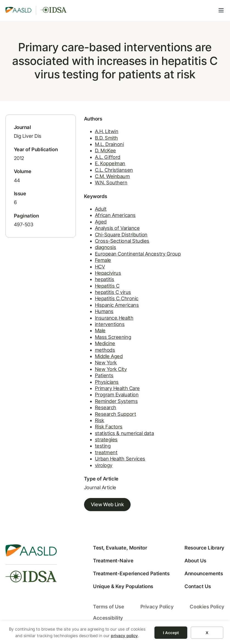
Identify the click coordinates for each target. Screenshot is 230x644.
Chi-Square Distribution (121, 235)
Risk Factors (109, 427)
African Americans (115, 215)
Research (106, 407)
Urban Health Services (120, 459)
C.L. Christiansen (114, 170)
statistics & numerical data (125, 433)
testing (103, 446)
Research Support (116, 414)
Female (103, 260)
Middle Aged (109, 356)
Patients (104, 375)
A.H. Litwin (107, 131)
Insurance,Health (114, 318)
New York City (111, 369)
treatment (106, 452)
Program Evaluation (117, 395)
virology (104, 465)
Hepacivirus (108, 273)
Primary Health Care (117, 388)
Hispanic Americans (117, 305)
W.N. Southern (111, 183)
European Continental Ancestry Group (138, 254)
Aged (101, 222)
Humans (104, 311)
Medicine (105, 343)
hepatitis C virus (113, 292)
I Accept (171, 633)
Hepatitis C (107, 286)
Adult (101, 209)
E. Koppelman (110, 163)
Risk (100, 420)
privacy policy (124, 636)
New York (106, 363)
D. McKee (106, 151)
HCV (100, 267)
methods (105, 350)
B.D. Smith (107, 138)
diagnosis (106, 247)
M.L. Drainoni (110, 144)
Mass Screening (113, 337)
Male (100, 330)
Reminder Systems (117, 401)
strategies (106, 440)
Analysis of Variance (117, 228)
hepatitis (105, 279)
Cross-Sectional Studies (122, 241)
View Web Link (107, 504)
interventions (110, 324)
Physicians (107, 382)
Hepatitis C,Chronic (117, 298)
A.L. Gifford (108, 157)
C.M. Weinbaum (113, 176)
